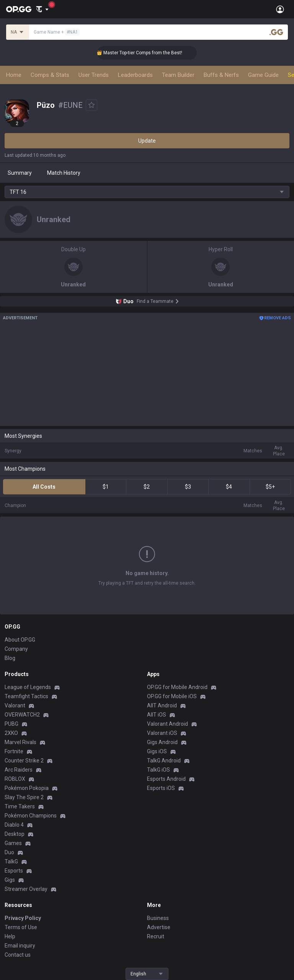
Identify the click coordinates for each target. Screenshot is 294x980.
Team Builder (178, 75)
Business (158, 918)
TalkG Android (164, 761)
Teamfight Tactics (26, 696)
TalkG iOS (158, 770)
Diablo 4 (14, 825)
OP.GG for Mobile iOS (172, 696)
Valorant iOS (162, 733)
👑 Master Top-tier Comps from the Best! (145, 53)
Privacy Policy (23, 918)
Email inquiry (20, 946)
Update (147, 141)
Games (13, 843)
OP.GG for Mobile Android (177, 687)
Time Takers (20, 806)
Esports (14, 871)
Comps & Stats (50, 75)
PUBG (11, 724)
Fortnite (14, 751)
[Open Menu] (280, 9)
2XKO (11, 733)
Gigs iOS (157, 751)
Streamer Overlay (26, 889)
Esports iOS (161, 788)
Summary (20, 173)
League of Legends (28, 687)
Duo (9, 852)
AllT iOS (157, 715)
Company (16, 649)
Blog (10, 658)
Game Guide (263, 75)
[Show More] (42, 9)
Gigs (10, 880)
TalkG (11, 861)
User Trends (94, 75)
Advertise (159, 927)
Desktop (15, 834)
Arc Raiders (19, 770)
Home (14, 75)
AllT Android (162, 705)
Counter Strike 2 (24, 761)
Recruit (156, 936)
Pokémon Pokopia (27, 788)
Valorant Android (167, 724)
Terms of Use (21, 927)
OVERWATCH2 (22, 715)
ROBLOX (15, 779)
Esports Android (166, 779)
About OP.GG (20, 640)
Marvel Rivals (20, 742)
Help (10, 936)
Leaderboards (135, 75)
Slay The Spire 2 (24, 797)
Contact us (18, 955)
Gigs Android (162, 742)
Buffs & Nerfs (221, 75)
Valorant (15, 705)
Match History (64, 173)
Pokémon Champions (31, 816)
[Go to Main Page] (19, 9)
